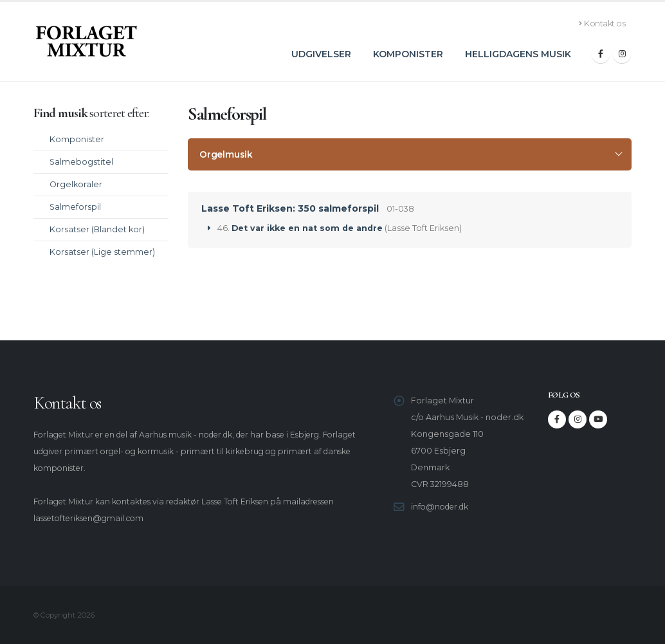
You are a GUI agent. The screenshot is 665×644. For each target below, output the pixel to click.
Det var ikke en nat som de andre (307, 228)
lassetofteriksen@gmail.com (93, 518)
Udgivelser (321, 54)
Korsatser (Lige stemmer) (102, 252)
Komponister (408, 54)
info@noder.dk (442, 507)
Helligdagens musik (518, 54)
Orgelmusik (226, 154)
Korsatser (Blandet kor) (97, 229)
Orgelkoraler (76, 184)
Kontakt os (602, 23)
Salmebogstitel (81, 162)
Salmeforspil (75, 207)
